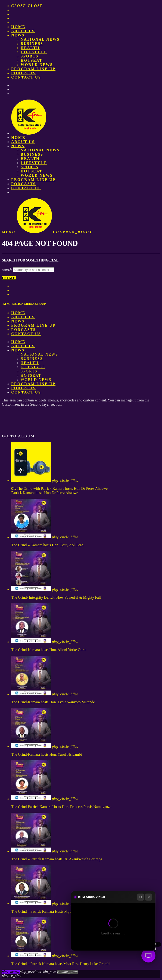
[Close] (149, 897)
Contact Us (26, 77)
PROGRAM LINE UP (33, 69)
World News (37, 65)
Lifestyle (34, 52)
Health (30, 48)
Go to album (18, 436)
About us (23, 31)
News (18, 35)
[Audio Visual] (148, 955)
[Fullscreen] (141, 897)
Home (18, 27)
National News (40, 39)
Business (32, 44)
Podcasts (24, 73)
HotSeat (31, 60)
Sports (29, 56)
